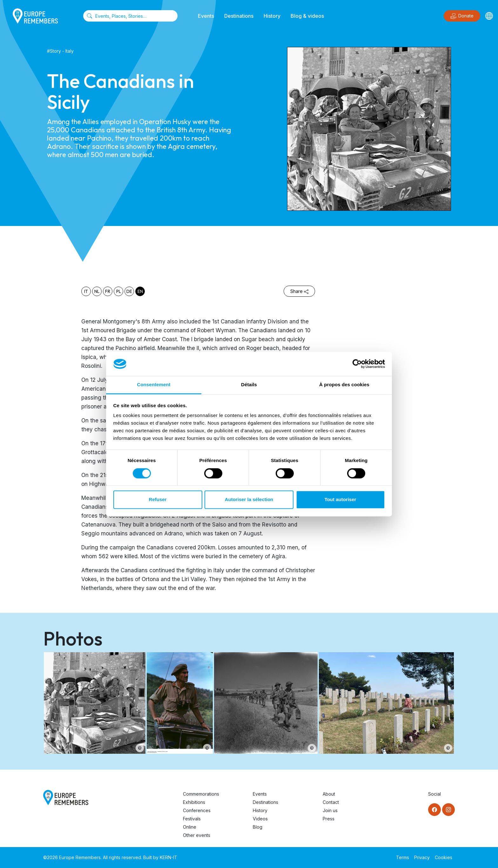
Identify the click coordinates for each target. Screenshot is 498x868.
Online (190, 827)
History (272, 16)
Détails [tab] (249, 385)
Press (329, 819)
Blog (258, 827)
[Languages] (489, 16)
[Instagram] (448, 810)
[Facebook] (434, 810)
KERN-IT (168, 857)
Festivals (192, 819)
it (86, 291)
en (140, 291)
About (329, 794)
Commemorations (201, 794)
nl (97, 291)
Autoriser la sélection (249, 500)
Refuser (158, 500)
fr (108, 291)
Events (206, 16)
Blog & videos (307, 16)
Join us (330, 810)
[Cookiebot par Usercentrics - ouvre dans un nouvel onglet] (357, 364)
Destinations (239, 16)
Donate (462, 16)
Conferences (197, 810)
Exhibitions (194, 802)
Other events (197, 835)
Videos (260, 819)
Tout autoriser (340, 500)
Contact (331, 802)
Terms (403, 857)
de (129, 291)
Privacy (422, 857)
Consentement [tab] (154, 385)
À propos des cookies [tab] (344, 385)
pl (119, 291)
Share (299, 291)
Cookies (444, 857)
